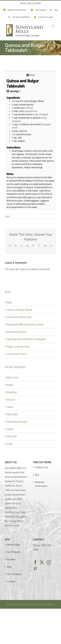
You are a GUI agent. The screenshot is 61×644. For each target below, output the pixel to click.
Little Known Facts (17, 354)
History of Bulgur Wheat (19, 310)
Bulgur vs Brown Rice (18, 347)
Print (30, 75)
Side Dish (12, 436)
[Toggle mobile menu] (53, 26)
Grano (10, 407)
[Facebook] (35, 562)
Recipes (11, 559)
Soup (10, 444)
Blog (9, 302)
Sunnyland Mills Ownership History (25, 325)
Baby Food (12, 378)
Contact (11, 581)
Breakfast (12, 392)
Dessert (11, 400)
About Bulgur (14, 545)
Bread (10, 385)
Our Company (14, 574)
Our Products (14, 552)
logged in (24, 269)
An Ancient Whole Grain (19, 317)
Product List (42, 467)
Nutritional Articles (17, 332)
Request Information (41, 484)
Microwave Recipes (17, 422)
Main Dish (12, 414)
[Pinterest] (35, 569)
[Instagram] (49, 562)
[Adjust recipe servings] (20, 91)
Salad (7, 216)
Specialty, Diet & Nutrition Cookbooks (26, 339)
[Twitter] (42, 562)
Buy (37, 475)
